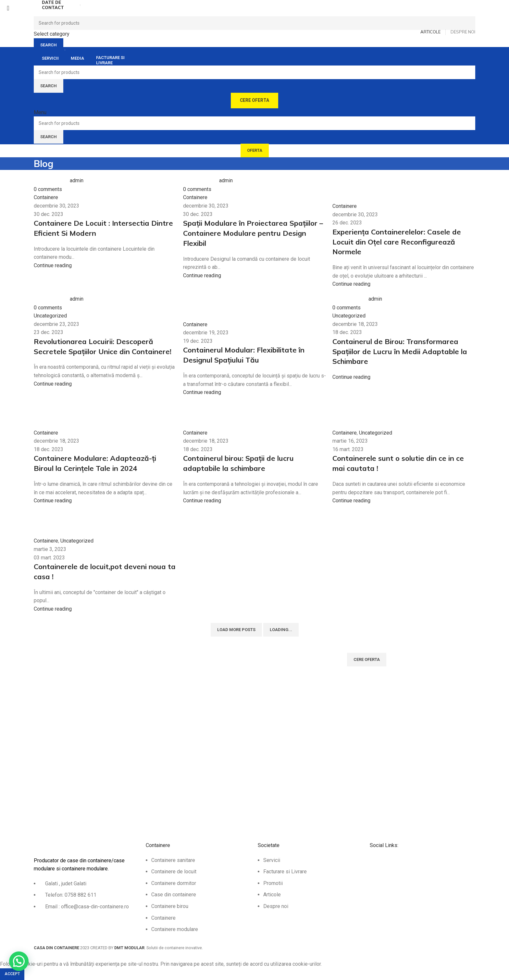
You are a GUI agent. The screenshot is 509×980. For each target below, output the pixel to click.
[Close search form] (8, 8)
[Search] (255, 23)
